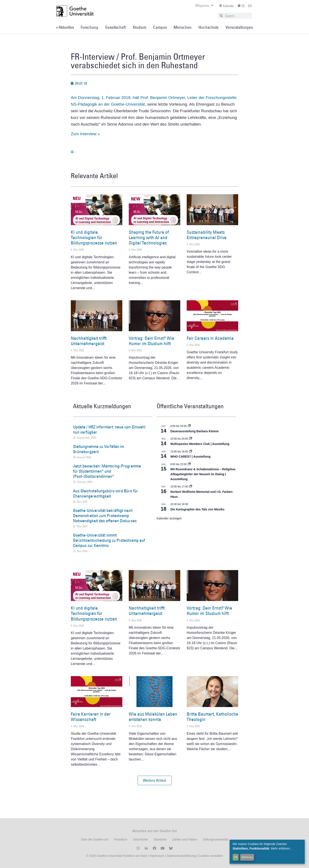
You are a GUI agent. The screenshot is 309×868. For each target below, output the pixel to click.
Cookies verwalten (211, 856)
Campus (160, 27)
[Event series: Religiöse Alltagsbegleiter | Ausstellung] (189, 464)
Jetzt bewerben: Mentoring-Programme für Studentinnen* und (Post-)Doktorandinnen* (107, 471)
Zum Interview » (85, 134)
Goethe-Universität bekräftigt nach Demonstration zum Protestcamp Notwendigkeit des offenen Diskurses (105, 516)
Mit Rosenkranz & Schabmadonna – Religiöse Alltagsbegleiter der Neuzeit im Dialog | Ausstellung (203, 474)
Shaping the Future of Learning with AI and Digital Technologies (149, 237)
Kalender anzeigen (169, 518)
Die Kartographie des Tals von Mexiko (197, 509)
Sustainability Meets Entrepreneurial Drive (207, 235)
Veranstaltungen (239, 27)
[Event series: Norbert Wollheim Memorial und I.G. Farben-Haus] (191, 487)
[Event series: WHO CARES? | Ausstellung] (191, 452)
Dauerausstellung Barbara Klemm (195, 431)
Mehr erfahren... (282, 848)
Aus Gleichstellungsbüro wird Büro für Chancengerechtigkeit (105, 493)
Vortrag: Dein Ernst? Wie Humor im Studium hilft (151, 341)
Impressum (156, 856)
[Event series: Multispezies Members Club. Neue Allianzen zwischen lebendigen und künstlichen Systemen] (191, 439)
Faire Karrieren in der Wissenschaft (91, 717)
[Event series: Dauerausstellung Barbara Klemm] (189, 426)
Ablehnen (247, 857)
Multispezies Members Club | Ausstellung (200, 444)
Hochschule (209, 27)
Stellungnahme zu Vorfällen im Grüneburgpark (98, 449)
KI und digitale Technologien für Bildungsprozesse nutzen (94, 237)
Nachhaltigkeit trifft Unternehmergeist (89, 341)
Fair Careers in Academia (210, 338)
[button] (154, 780)
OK (236, 857)
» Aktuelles (65, 27)
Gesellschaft (115, 27)
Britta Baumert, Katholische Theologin (212, 717)
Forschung (89, 27)
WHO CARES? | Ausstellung (190, 457)
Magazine (204, 5)
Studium (139, 27)
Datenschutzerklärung (181, 856)
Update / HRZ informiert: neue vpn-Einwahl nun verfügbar (109, 429)
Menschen (183, 27)
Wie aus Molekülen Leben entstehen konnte (153, 717)
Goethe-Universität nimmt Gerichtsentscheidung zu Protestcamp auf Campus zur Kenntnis (109, 540)
